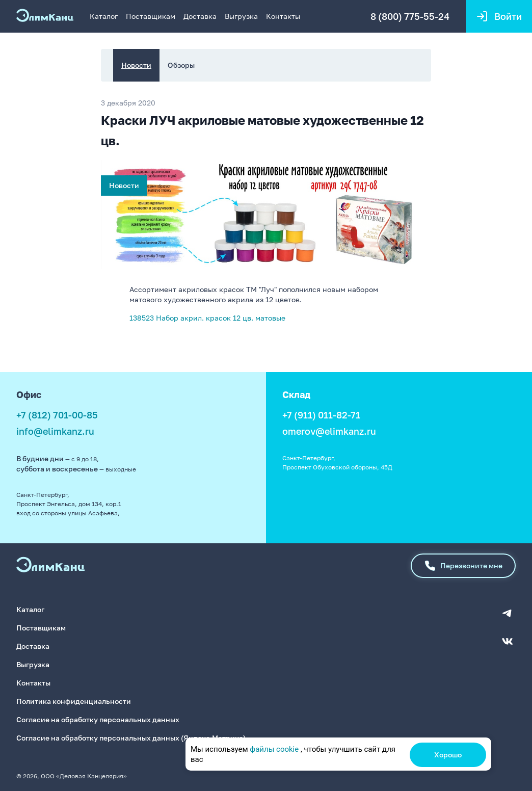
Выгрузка (241, 16)
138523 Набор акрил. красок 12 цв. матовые (207, 318)
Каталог (104, 16)
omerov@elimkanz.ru (329, 431)
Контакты (283, 16)
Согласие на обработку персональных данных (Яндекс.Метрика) (131, 738)
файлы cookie (274, 749)
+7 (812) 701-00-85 (57, 415)
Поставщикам (151, 16)
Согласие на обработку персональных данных (98, 719)
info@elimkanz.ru (55, 431)
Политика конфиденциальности (74, 701)
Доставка (200, 16)
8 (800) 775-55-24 (410, 16)
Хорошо (448, 755)
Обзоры (181, 65)
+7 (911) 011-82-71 (321, 415)
